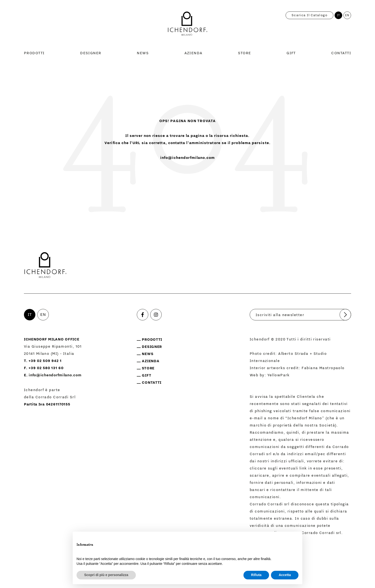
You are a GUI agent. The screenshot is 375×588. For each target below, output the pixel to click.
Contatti (341, 53)
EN (347, 15)
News (143, 53)
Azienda (193, 53)
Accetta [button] (285, 575)
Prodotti (34, 53)
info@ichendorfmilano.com (188, 158)
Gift (291, 53)
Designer (91, 53)
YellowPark (279, 375)
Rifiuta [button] (256, 575)
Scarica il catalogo (309, 15)
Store (244, 53)
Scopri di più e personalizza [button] (106, 575)
